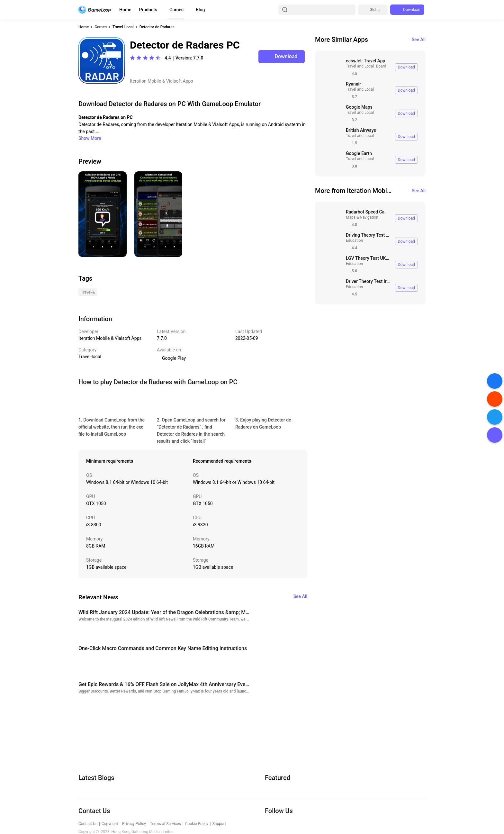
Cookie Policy (197, 824)
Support (219, 824)
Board (381, 66)
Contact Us (88, 824)
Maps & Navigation (362, 217)
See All (419, 40)
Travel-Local (123, 27)
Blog (200, 10)
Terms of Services (166, 824)
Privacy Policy (134, 824)
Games (176, 10)
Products (148, 10)
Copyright (110, 824)
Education (354, 240)
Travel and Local (360, 66)
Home (125, 10)
